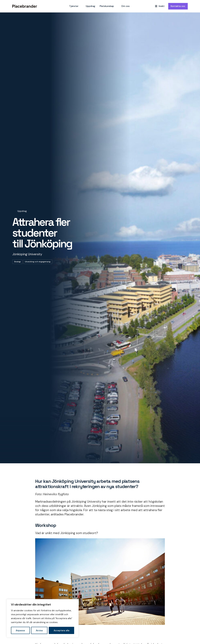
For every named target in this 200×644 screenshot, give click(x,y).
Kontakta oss (178, 6)
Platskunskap (107, 6)
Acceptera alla (62, 630)
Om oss (125, 6)
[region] (43, 618)
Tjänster (74, 6)
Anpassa (20, 630)
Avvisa (39, 630)
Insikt (160, 6)
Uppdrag (90, 6)
